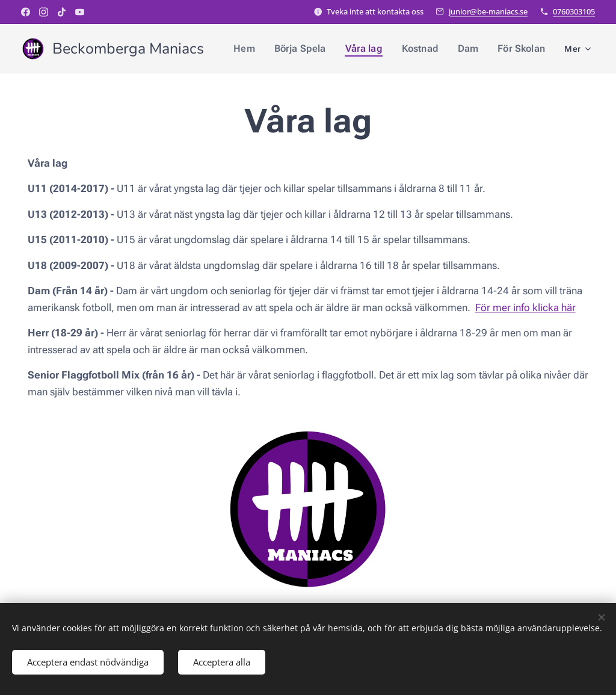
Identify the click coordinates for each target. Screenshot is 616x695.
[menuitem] (258, 49)
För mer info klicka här (525, 307)
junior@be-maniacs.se (488, 11)
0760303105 (574, 11)
